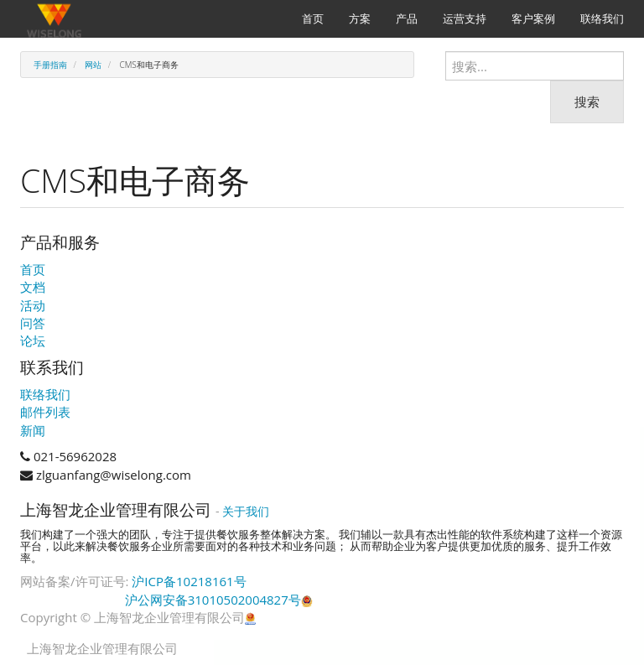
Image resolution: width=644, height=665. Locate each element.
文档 (33, 287)
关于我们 (246, 511)
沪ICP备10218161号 (189, 581)
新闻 (33, 430)
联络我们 (45, 394)
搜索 (587, 101)
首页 (33, 269)
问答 (33, 323)
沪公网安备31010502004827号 (219, 600)
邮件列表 (45, 412)
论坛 (33, 340)
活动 (33, 305)
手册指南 (50, 65)
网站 (93, 65)
